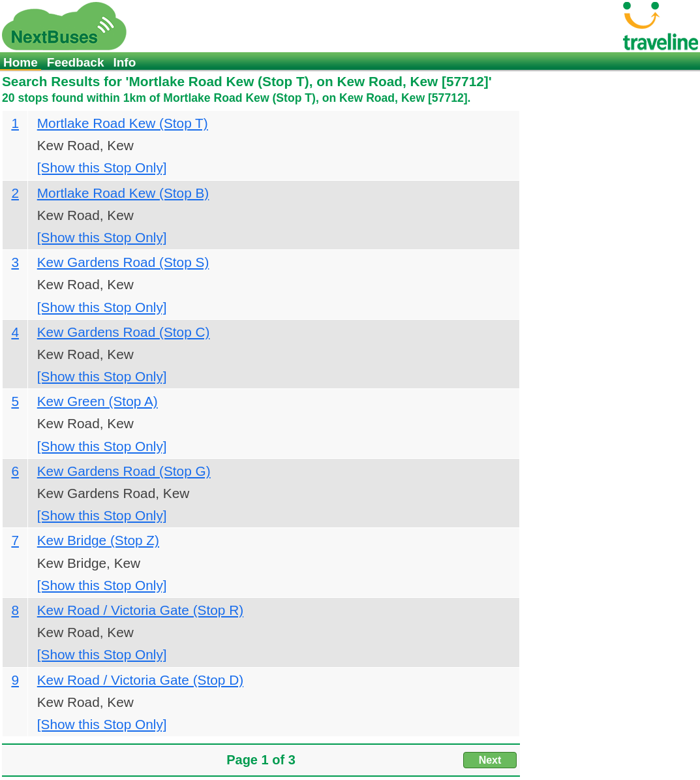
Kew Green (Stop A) (98, 401)
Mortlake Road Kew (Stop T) (123, 123)
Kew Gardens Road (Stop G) (124, 471)
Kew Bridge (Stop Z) (98, 540)
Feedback (76, 62)
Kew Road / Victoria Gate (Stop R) (140, 610)
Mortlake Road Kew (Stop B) (123, 193)
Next (490, 760)
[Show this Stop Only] (102, 167)
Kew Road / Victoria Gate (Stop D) (140, 680)
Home (21, 62)
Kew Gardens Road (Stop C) (124, 332)
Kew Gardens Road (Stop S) (123, 262)
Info (124, 62)
